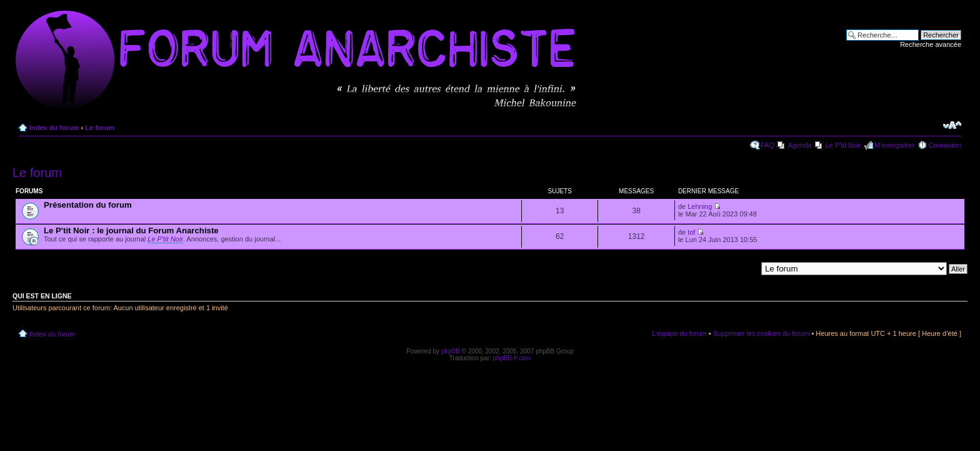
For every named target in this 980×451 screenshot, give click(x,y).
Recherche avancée (931, 44)
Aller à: (746, 268)
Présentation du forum (88, 205)
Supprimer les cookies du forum (762, 333)
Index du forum (54, 128)
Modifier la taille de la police (952, 125)
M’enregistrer (894, 145)
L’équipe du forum (679, 333)
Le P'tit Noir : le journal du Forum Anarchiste (131, 231)
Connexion (945, 145)
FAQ (767, 145)
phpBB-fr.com (512, 358)
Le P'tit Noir (843, 145)
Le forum (100, 128)
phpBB (451, 351)
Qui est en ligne (42, 296)
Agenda (800, 145)
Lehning (700, 206)
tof (691, 232)
